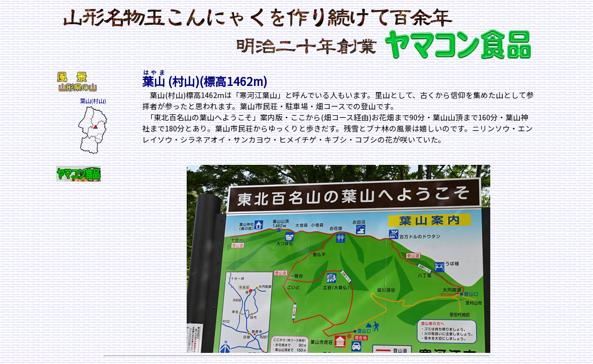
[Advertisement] (87, 258)
